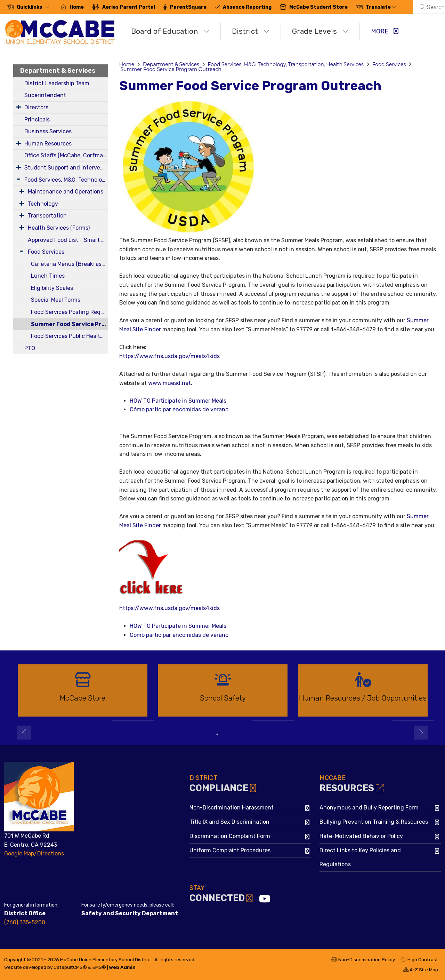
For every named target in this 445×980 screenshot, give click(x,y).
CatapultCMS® (70, 967)
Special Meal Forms (56, 300)
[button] (34, 7)
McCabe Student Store (318, 7)
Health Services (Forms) (59, 228)
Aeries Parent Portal (129, 7)
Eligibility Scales (52, 288)
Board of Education (170, 31)
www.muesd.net (169, 383)
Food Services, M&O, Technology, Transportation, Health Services (66, 180)
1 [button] (217, 735)
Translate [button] (381, 7)
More (385, 31)
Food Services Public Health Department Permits (70, 336)
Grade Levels (320, 31)
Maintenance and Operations (66, 192)
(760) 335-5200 (25, 922)
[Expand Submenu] (19, 107)
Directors (36, 107)
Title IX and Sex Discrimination (229, 822)
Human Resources (48, 144)
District (251, 31)
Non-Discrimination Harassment (232, 808)
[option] (83, 693)
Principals (37, 120)
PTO (30, 348)
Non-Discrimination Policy (363, 961)
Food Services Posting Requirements (70, 312)
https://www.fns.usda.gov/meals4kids (169, 356)
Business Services (48, 131)
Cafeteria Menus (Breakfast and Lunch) (70, 264)
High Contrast (423, 959)
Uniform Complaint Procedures (230, 850)
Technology (43, 204)
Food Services (46, 252)
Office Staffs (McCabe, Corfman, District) (66, 155)
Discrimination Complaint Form (230, 836)
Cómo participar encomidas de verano (179, 409)
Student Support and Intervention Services (66, 168)
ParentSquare (188, 7)
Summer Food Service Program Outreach (70, 324)
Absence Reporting (247, 7)
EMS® (99, 967)
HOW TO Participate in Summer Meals (178, 401)
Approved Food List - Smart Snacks (68, 240)
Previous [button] (24, 733)
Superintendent (45, 95)
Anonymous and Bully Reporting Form (369, 808)
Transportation (47, 216)
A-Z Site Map (421, 971)
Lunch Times (48, 276)
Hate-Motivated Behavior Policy (361, 836)
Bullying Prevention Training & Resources (374, 822)
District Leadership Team (57, 83)
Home (77, 7)
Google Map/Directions (34, 853)
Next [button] (421, 733)
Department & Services (58, 71)
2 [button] (228, 735)
